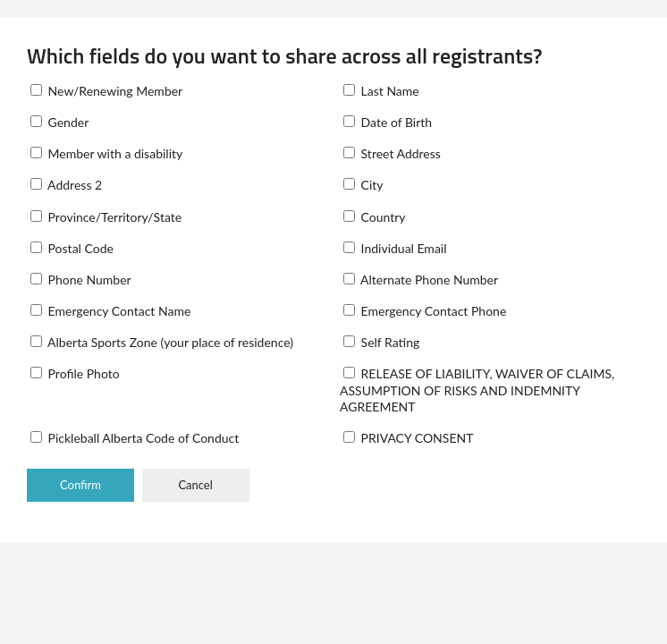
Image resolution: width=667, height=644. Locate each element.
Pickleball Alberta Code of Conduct (135, 438)
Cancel (195, 485)
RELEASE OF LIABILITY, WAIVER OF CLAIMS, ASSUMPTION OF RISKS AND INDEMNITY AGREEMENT (477, 390)
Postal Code (72, 248)
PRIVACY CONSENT (408, 438)
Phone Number (81, 280)
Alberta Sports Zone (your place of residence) (162, 342)
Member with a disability (106, 153)
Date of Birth (388, 122)
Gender (59, 122)
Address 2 (66, 185)
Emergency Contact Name (110, 311)
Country (375, 217)
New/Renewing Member (106, 91)
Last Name (381, 91)
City (363, 185)
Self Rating (381, 342)
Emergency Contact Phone (425, 311)
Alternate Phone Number (421, 280)
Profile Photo (75, 373)
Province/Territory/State (106, 217)
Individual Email (395, 248)
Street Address (392, 153)
